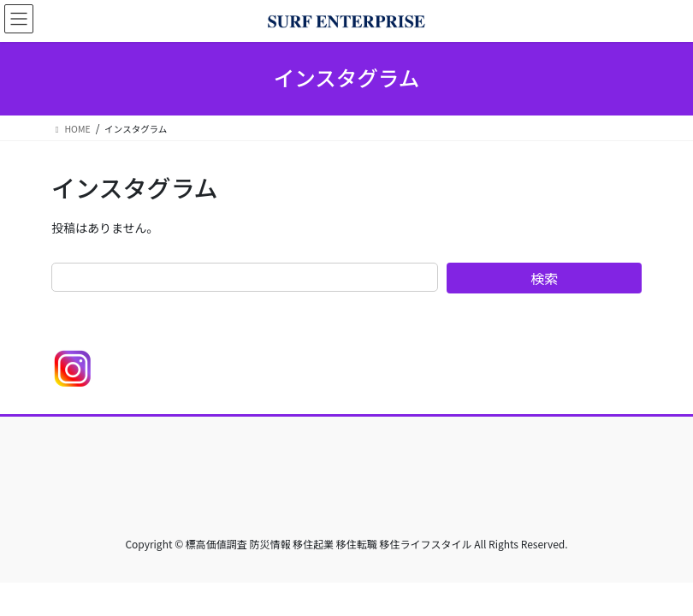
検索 (544, 278)
